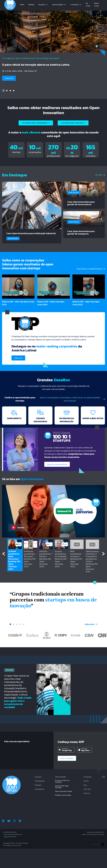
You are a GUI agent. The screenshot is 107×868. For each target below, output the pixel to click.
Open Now (87, 808)
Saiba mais (9, 78)
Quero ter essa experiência (58, 483)
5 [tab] (24, 643)
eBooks (86, 800)
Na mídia (88, 5)
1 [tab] (4, 91)
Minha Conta (96, 5)
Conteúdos (75, 5)
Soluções (42, 5)
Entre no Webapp (68, 777)
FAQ (103, 796)
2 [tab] (7, 91)
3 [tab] (10, 91)
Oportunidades (58, 5)
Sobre (22, 5)
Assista (18, 547)
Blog (85, 804)
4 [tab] (14, 91)
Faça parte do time (10, 856)
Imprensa (87, 812)
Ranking (31, 5)
